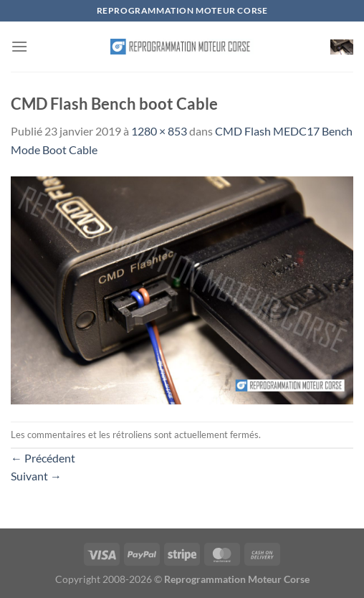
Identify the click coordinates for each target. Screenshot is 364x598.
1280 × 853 (159, 131)
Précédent (43, 458)
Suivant (36, 476)
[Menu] (19, 46)
